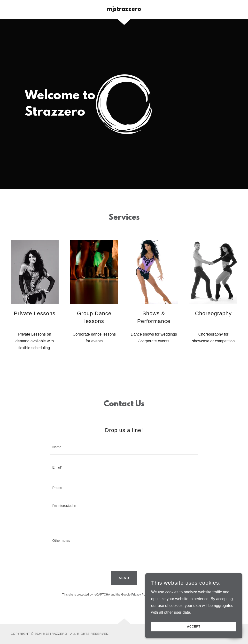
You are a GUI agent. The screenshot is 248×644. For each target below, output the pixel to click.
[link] (124, 10)
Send (124, 578)
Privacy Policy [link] (140, 595)
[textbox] (124, 447)
